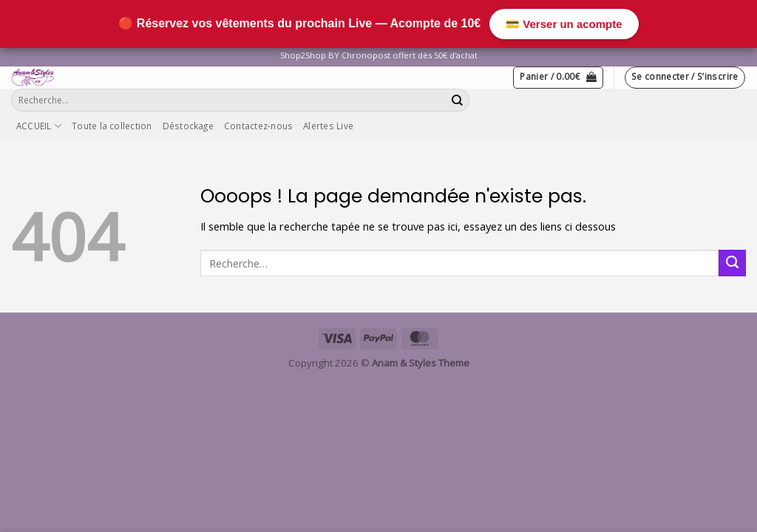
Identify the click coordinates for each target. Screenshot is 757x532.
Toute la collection (112, 126)
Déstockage (188, 126)
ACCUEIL (39, 126)
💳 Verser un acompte (564, 24)
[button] (558, 77)
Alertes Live (328, 126)
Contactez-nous (258, 126)
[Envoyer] (458, 100)
